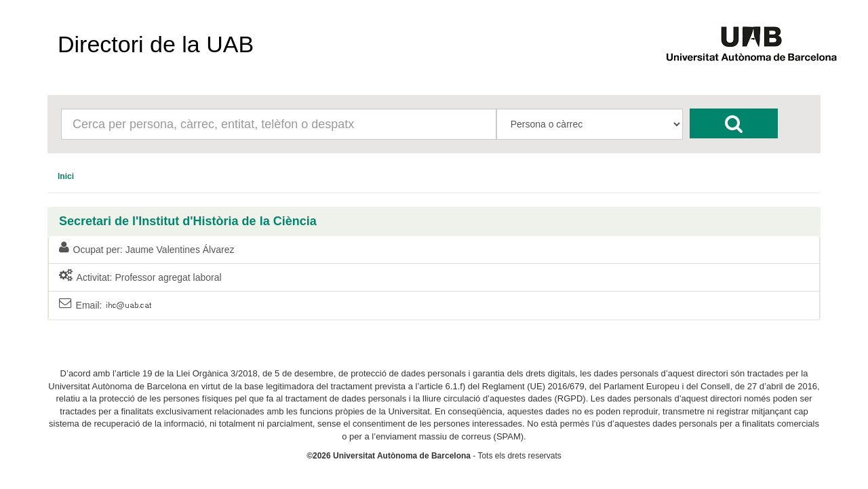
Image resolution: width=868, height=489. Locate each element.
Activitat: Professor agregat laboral (140, 277)
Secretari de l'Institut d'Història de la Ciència (188, 221)
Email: (105, 306)
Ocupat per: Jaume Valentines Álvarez (146, 249)
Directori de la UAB (156, 44)
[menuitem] (66, 176)
